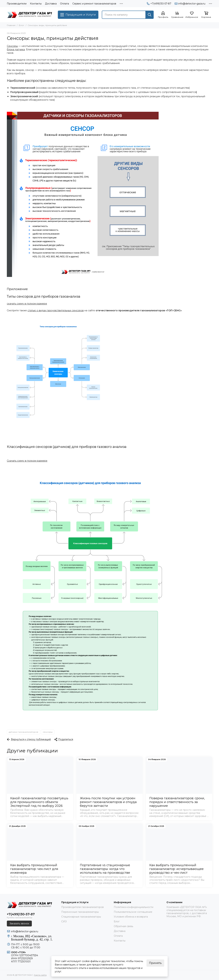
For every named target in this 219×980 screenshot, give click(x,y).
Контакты (36, 4)
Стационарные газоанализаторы (81, 917)
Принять (155, 963)
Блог (22, 25)
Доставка (51, 4)
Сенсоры (12, 46)
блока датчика (16, 49)
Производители (17, 4)
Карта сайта (40, 975)
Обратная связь (123, 926)
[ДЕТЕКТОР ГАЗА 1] (31, 15)
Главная (11, 25)
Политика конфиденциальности (134, 907)
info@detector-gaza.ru (190, 4)
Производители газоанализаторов (82, 907)
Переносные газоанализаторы (80, 912)
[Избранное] (192, 15)
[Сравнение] (177, 15)
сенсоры (48, 732)
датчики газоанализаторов (23, 732)
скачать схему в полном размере (27, 304)
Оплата (65, 4)
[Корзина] (206, 15)
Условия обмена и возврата (131, 917)
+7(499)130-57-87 (159, 4)
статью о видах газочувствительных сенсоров (56, 310)
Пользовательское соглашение (133, 912)
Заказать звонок (19, 924)
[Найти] (150, 15)
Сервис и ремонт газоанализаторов (94, 4)
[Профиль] (163, 15)
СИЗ (64, 921)
